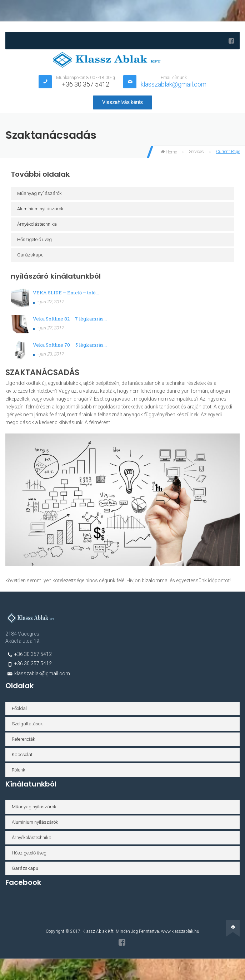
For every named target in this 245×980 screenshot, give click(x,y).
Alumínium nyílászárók (40, 209)
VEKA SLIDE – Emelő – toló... (66, 293)
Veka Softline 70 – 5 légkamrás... (70, 345)
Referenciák (24, 739)
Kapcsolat (22, 754)
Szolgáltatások (27, 724)
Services (196, 152)
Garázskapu (30, 255)
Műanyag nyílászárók (39, 193)
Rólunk (19, 770)
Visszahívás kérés (122, 102)
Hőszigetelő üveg (34, 239)
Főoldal (19, 708)
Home (169, 152)
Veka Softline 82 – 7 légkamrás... (70, 319)
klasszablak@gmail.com (174, 84)
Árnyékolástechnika (37, 224)
